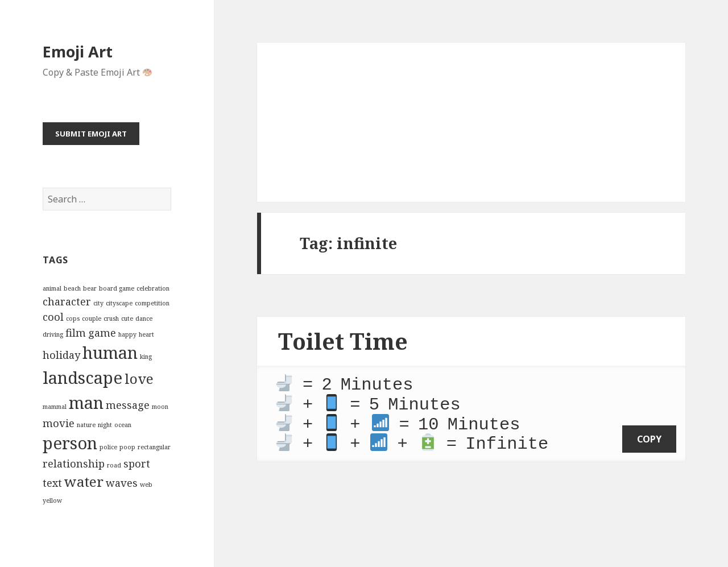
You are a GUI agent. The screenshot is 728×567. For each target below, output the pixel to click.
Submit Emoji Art (91, 134)
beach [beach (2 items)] (72, 288)
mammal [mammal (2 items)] (55, 407)
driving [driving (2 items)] (53, 334)
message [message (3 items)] (128, 405)
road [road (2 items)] (114, 465)
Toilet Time (343, 341)
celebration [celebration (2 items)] (153, 288)
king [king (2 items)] (146, 357)
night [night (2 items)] (105, 425)
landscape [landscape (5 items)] (82, 378)
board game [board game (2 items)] (117, 288)
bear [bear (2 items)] (90, 288)
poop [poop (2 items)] (127, 447)
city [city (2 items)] (98, 303)
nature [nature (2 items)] (86, 425)
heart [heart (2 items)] (146, 334)
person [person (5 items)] (70, 443)
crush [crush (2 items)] (111, 318)
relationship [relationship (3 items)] (74, 463)
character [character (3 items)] (67, 301)
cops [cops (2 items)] (73, 318)
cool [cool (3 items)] (53, 317)
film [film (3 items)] (76, 333)
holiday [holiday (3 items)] (61, 355)
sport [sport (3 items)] (137, 463)
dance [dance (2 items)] (144, 318)
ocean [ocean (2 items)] (123, 425)
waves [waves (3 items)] (122, 483)
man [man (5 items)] (86, 403)
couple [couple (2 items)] (92, 318)
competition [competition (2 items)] (152, 303)
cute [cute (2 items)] (127, 318)
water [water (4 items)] (84, 481)
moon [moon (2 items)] (160, 407)
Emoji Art (78, 51)
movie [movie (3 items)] (59, 423)
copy (649, 432)
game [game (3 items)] (102, 333)
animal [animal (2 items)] (52, 288)
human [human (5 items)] (110, 353)
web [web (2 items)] (146, 485)
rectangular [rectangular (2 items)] (154, 447)
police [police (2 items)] (108, 447)
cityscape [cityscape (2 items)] (119, 303)
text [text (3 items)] (52, 483)
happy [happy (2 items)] (127, 334)
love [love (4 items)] (139, 378)
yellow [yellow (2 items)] (52, 500)
